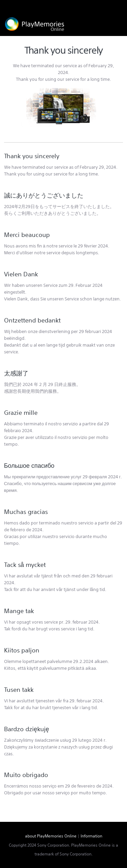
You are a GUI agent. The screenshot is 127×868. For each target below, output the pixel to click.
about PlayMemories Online (51, 836)
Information (91, 836)
